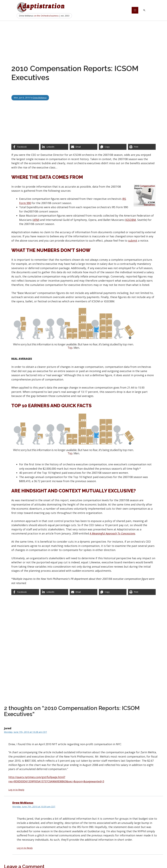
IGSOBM (131, 220)
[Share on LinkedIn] (54, 147)
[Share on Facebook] (25, 147)
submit (133, 241)
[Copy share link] (113, 147)
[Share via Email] (83, 147)
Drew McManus (40, 98)
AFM (36, 220)
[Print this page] (142, 147)
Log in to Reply (16, 790)
